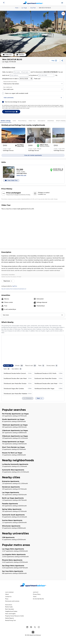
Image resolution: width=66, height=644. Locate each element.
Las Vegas (24, 8)
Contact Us (8, 597)
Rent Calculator (10, 609)
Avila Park (33, 8)
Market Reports (10, 618)
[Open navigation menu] (62, 3)
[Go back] (4, 3)
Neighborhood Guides (11, 611)
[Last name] (26, 72)
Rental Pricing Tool (10, 620)
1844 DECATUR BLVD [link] (45, 8)
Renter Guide (9, 607)
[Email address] (19, 75)
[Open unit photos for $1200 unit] (9, 172)
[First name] (18, 72)
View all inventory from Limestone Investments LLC (14, 289)
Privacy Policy (37, 594)
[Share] (62, 61)
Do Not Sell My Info (38, 599)
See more (33, 315)
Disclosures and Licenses (12, 601)
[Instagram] (39, 627)
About (7, 594)
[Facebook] (31, 627)
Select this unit (21, 175)
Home (17, 8)
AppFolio (15, 286)
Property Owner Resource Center (15, 616)
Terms (35, 597)
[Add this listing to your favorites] (63, 14)
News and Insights (10, 614)
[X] (35, 627)
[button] (33, 34)
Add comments (33, 98)
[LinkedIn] (27, 627)
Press (7, 599)
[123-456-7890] (46, 75)
